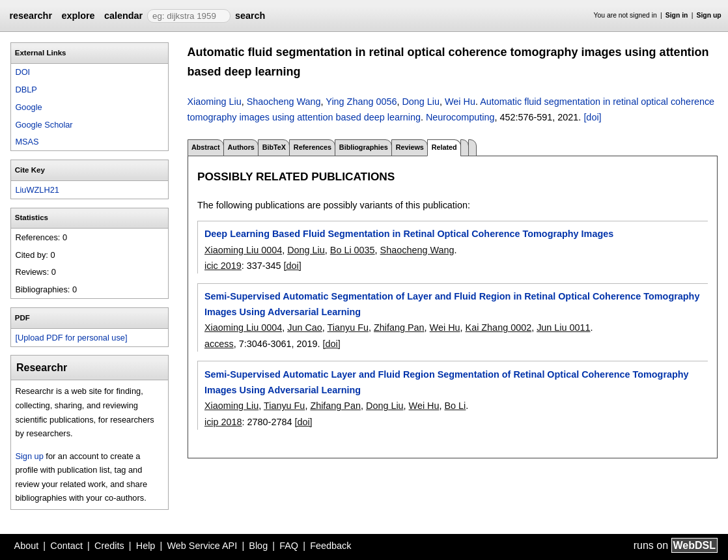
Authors (241, 147)
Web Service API (202, 546)
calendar (123, 16)
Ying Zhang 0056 (361, 102)
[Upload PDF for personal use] (71, 338)
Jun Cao (305, 328)
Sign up (709, 15)
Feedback (330, 546)
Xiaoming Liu (215, 102)
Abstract (206, 147)
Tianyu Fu (348, 328)
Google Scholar (44, 125)
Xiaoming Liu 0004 (243, 250)
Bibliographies (364, 147)
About (27, 546)
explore (78, 16)
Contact (66, 546)
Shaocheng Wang (284, 102)
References (313, 147)
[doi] (592, 117)
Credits (109, 546)
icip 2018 (223, 422)
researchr (31, 16)
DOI (22, 72)
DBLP (26, 90)
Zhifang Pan (399, 328)
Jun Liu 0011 (563, 328)
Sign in (677, 15)
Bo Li (455, 406)
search (250, 16)
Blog (258, 546)
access (219, 344)
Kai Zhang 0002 (499, 328)
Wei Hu (460, 102)
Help (146, 546)
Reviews (410, 147)
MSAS (27, 142)
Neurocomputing (460, 117)
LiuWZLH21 (37, 190)
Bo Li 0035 (353, 250)
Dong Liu (421, 102)
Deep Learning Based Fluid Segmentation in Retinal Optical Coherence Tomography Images (409, 234)
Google (28, 107)
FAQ (289, 546)
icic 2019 (223, 266)
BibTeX (274, 147)
